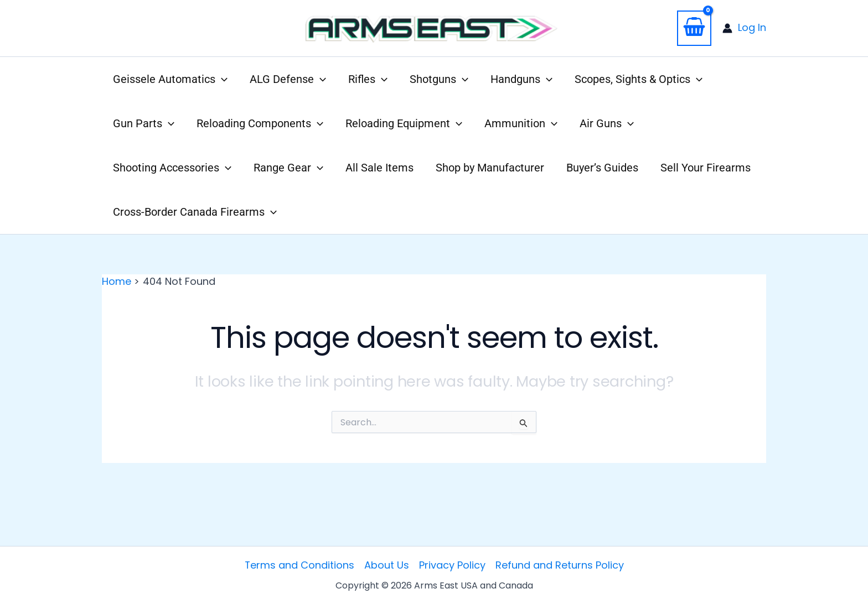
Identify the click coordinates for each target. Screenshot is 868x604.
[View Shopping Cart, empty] (694, 28)
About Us (387, 565)
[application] (221, 79)
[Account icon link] (744, 28)
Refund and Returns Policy (560, 565)
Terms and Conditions (299, 565)
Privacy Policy (452, 565)
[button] (170, 79)
